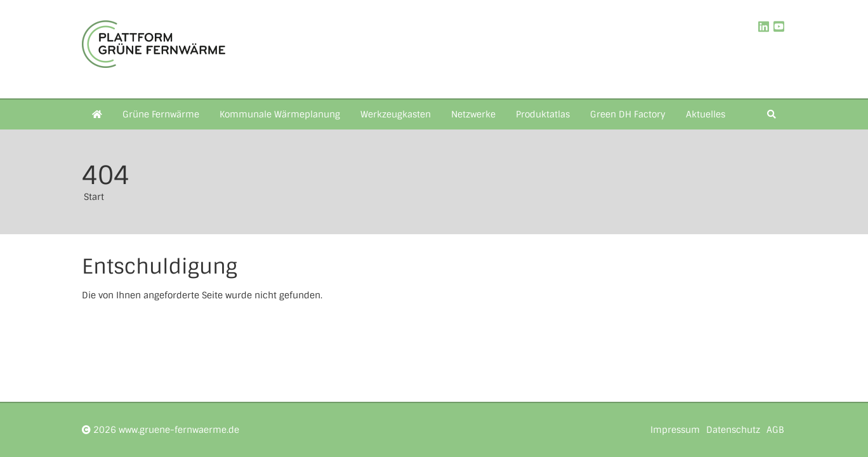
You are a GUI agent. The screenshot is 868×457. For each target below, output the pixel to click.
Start (94, 197)
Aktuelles (706, 114)
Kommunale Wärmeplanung (280, 114)
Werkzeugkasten (396, 114)
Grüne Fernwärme (161, 114)
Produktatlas (543, 114)
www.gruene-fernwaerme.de (179, 430)
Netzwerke (473, 114)
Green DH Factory (628, 114)
